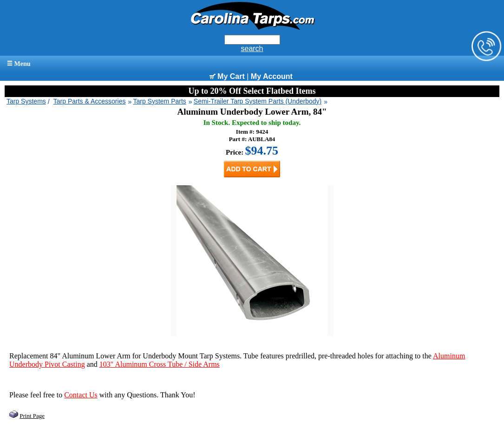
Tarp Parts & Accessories (90, 101)
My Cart (227, 76)
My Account (272, 76)
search (252, 49)
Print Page (32, 416)
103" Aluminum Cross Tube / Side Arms (160, 364)
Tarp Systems (26, 101)
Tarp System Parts (159, 101)
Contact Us (81, 395)
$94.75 (262, 151)
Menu (19, 64)
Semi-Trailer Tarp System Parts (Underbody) (258, 101)
